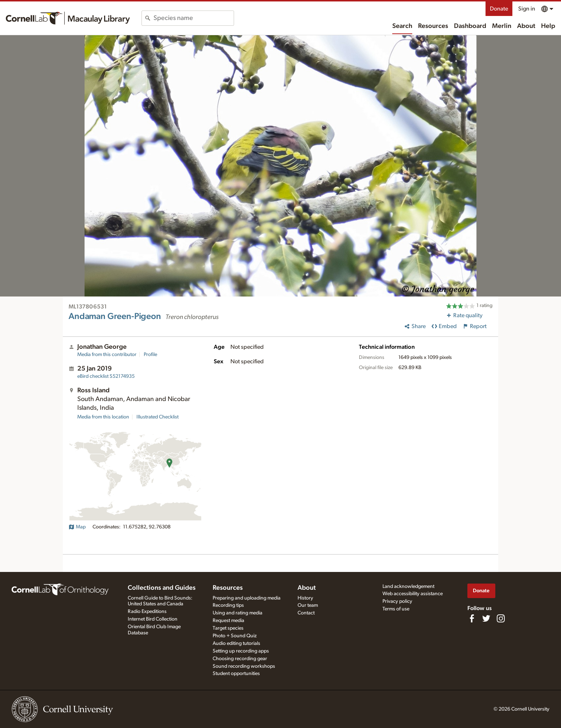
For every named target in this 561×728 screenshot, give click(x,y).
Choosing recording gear (240, 659)
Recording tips (228, 605)
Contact (306, 613)
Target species (228, 628)
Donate (499, 9)
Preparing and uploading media (247, 598)
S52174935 (106, 376)
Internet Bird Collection (153, 619)
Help (548, 26)
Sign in (527, 9)
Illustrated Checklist (157, 417)
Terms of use (396, 609)
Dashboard (470, 26)
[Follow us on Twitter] (486, 618)
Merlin (502, 26)
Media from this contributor (107, 355)
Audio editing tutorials (236, 643)
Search (402, 26)
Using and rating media (237, 613)
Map (77, 527)
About (526, 26)
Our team (308, 605)
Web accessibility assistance (413, 594)
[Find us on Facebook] (472, 618)
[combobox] (194, 18)
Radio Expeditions (147, 612)
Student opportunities (236, 674)
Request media (228, 621)
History (305, 598)
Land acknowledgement (408, 586)
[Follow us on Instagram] (501, 618)
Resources (433, 26)
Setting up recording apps (241, 651)
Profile (150, 355)
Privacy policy (397, 601)
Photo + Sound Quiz (235, 636)
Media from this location (103, 417)
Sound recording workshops (244, 666)
